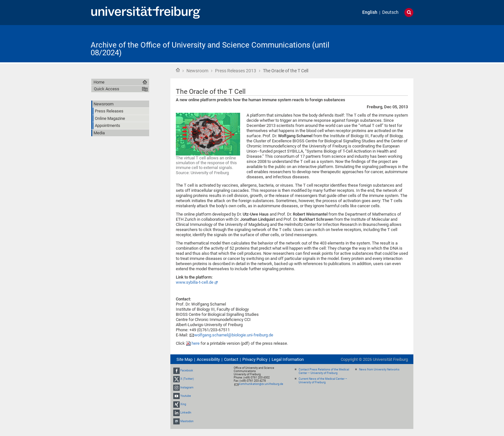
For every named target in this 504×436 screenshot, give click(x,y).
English (370, 12)
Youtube (186, 396)
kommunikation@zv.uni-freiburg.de (261, 384)
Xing (183, 404)
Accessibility (208, 359)
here (196, 343)
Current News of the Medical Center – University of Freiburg (323, 381)
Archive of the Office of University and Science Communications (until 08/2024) (210, 49)
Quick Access (107, 89)
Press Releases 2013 (236, 71)
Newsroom (197, 71)
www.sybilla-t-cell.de (195, 282)
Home (178, 70)
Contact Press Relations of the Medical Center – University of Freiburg (324, 371)
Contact (231, 359)
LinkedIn (186, 413)
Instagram (187, 387)
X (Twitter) (187, 379)
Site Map (184, 359)
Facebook (187, 370)
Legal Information (288, 359)
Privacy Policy (255, 359)
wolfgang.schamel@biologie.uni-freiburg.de (234, 335)
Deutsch (390, 12)
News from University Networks (379, 369)
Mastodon (187, 421)
